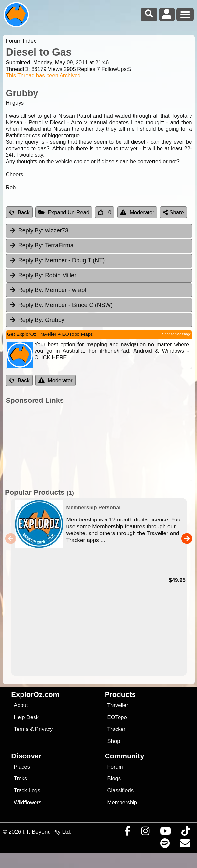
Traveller (118, 705)
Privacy (44, 729)
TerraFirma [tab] (41, 245)
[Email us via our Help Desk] (185, 845)
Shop (114, 741)
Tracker (117, 729)
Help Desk (26, 717)
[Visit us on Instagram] (145, 833)
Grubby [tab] (37, 320)
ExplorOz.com (35, 695)
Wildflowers (28, 802)
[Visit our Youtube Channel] (165, 833)
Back (19, 212)
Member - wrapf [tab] (48, 290)
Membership (122, 802)
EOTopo (117, 717)
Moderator (137, 212)
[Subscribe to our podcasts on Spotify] (165, 845)
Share (174, 212)
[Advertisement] (102, 444)
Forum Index (21, 41)
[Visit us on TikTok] (185, 833)
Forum (115, 767)
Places (22, 767)
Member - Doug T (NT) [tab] (57, 260)
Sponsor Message (177, 334)
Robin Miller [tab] (43, 275)
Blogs (114, 778)
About (21, 705)
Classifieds (120, 790)
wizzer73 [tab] (39, 230)
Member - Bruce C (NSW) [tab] (61, 305)
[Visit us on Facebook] (127, 833)
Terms (21, 729)
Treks (20, 778)
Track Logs (27, 790)
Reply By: (31, 230)
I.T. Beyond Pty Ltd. (47, 832)
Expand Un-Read (64, 212)
